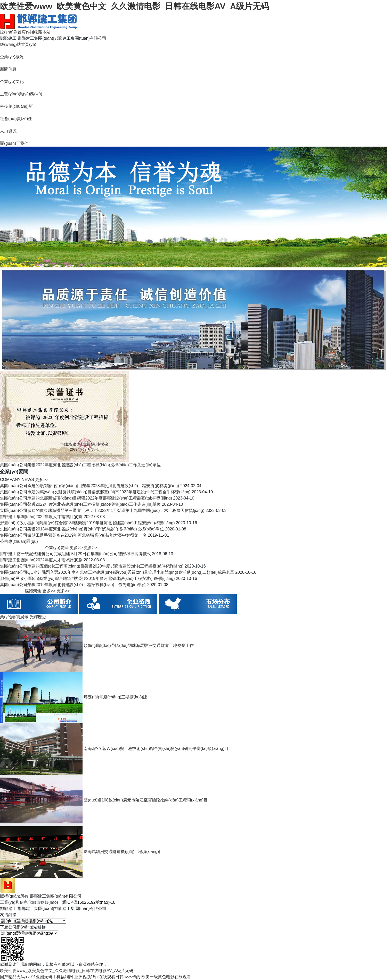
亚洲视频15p (86, 977)
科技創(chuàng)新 (16, 106)
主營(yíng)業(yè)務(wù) (21, 94)
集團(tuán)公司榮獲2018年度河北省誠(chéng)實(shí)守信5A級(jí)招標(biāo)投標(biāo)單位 (82, 529)
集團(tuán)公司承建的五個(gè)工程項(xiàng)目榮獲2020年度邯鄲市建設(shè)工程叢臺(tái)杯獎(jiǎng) (92, 566)
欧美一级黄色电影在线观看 (166, 977)
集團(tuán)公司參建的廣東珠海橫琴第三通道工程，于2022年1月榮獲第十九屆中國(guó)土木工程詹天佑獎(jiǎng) (102, 510)
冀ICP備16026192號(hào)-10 (89, 902)
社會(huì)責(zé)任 (16, 119)
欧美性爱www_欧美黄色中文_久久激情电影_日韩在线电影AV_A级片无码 (135, 6)
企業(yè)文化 (12, 82)
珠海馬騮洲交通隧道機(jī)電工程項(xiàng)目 (123, 852)
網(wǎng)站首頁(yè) (18, 44)
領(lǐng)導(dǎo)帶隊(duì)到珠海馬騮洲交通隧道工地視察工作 (139, 645)
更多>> (42, 480)
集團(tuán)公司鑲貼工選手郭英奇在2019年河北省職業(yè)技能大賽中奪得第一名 (73, 535)
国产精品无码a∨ (15, 977)
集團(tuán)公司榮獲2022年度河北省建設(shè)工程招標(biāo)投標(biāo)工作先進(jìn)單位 (80, 504)
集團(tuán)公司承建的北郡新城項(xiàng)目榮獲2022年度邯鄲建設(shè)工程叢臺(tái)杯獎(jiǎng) (86, 498)
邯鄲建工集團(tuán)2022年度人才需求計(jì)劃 (41, 517)
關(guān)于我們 (14, 143)
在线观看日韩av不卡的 (120, 977)
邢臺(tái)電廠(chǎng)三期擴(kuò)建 (115, 697)
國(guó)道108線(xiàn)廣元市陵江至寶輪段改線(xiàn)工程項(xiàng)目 (146, 800)
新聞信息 (8, 69)
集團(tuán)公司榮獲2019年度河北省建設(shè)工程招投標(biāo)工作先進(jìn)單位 (73, 585)
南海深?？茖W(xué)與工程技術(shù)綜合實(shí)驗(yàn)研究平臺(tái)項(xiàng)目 (156, 749)
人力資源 (8, 131)
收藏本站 (42, 32)
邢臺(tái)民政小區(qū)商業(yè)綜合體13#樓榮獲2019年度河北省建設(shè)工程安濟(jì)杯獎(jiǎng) (87, 523)
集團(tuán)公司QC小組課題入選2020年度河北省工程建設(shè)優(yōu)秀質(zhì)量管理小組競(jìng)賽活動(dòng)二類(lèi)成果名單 (117, 572)
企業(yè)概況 (12, 57)
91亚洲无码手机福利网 (52, 977)
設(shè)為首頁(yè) (17, 32)
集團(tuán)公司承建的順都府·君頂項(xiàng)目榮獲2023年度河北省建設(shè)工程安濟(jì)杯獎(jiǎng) (89, 486)
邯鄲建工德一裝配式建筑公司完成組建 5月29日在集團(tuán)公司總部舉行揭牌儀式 (75, 554)
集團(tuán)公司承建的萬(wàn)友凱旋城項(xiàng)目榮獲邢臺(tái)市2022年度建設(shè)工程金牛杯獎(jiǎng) (95, 492)
